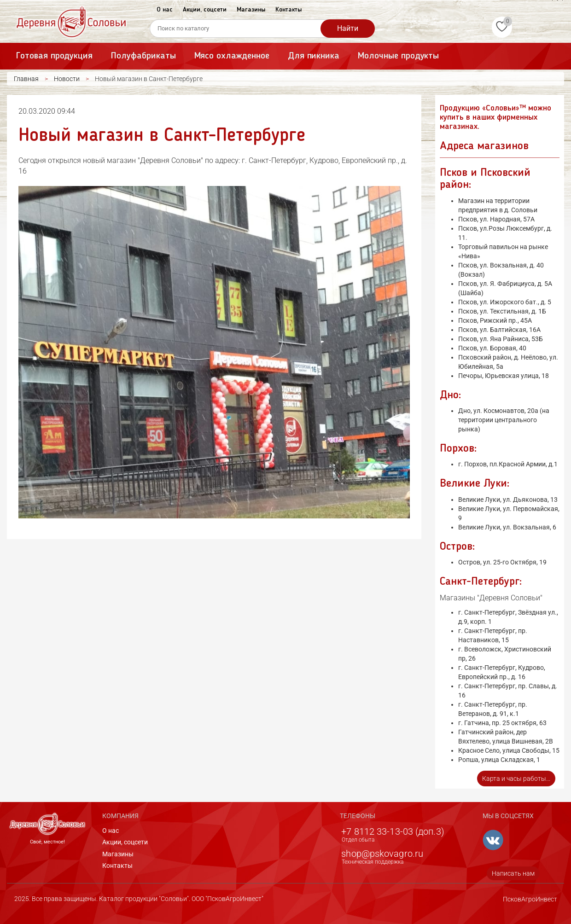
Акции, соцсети (205, 10)
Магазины (251, 10)
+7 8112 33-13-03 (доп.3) (393, 831)
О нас (165, 10)
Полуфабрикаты (143, 56)
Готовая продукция (54, 56)
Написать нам (513, 873)
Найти (348, 28)
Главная (26, 79)
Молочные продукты (398, 56)
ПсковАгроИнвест (530, 899)
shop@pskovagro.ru (382, 854)
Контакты (288, 10)
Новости (67, 79)
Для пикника (314, 56)
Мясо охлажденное (232, 56)
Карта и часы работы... (516, 779)
